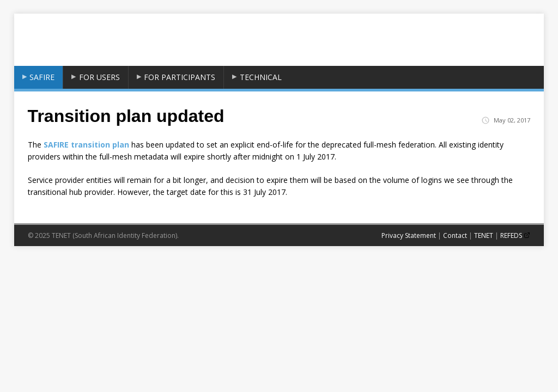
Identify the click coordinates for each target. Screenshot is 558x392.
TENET (484, 235)
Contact (455, 235)
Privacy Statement (409, 235)
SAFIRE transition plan (86, 145)
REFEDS (511, 235)
